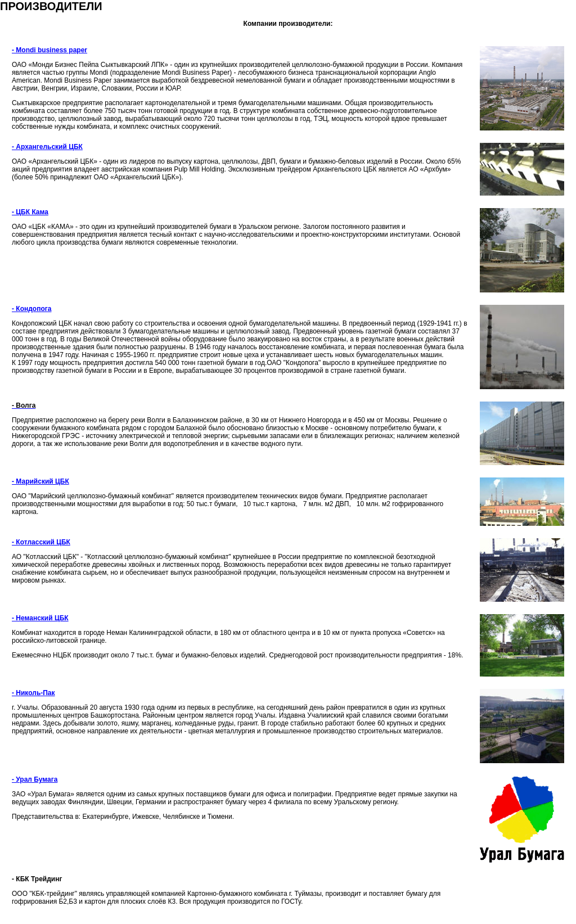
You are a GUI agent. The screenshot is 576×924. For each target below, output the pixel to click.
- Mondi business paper (49, 50)
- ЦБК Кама (30, 212)
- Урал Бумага (35, 779)
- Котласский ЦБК (41, 542)
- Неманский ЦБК (40, 618)
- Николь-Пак (33, 693)
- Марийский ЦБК (40, 481)
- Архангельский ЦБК (47, 147)
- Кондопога (31, 309)
